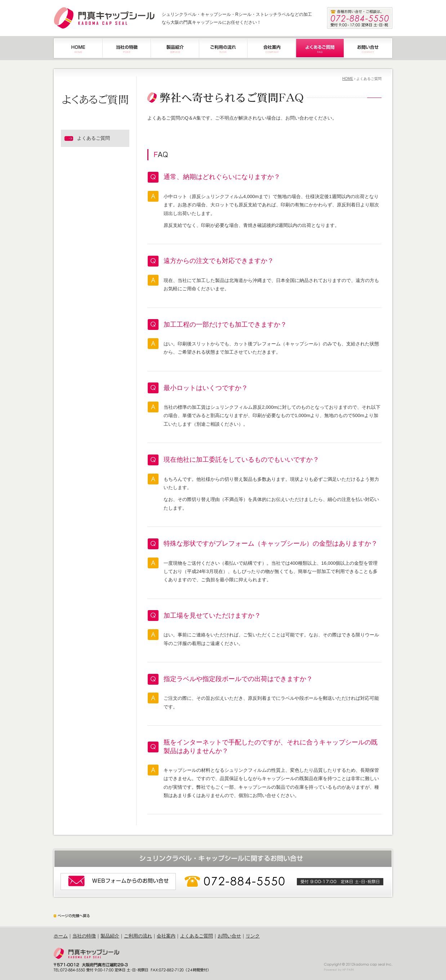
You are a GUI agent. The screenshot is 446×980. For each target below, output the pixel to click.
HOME (348, 79)
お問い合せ (229, 936)
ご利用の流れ (138, 936)
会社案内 (166, 936)
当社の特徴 (84, 936)
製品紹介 (110, 936)
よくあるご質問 (197, 936)
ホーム (61, 936)
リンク (253, 936)
